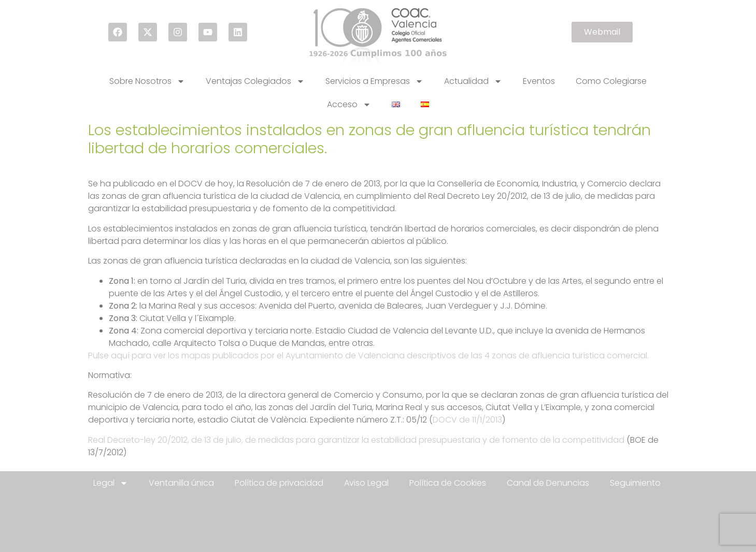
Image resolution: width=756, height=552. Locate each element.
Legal (111, 483)
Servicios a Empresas (374, 81)
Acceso (349, 105)
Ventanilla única (181, 483)
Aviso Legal (366, 483)
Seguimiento (635, 483)
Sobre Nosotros (147, 81)
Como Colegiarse (611, 81)
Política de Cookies (448, 483)
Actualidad (473, 81)
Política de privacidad (279, 483)
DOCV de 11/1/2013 (467, 420)
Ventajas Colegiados (255, 81)
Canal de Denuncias (548, 483)
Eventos (539, 81)
